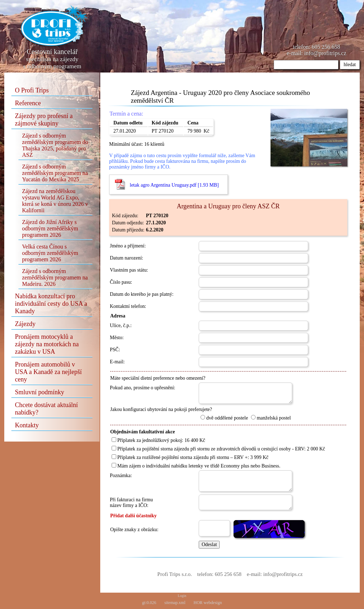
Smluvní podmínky (40, 392)
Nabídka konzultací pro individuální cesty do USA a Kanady (51, 304)
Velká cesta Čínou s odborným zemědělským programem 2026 (50, 253)
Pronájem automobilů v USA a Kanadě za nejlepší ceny (48, 372)
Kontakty (27, 425)
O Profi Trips (32, 90)
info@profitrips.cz (325, 53)
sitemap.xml (175, 603)
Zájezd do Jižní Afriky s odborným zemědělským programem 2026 (50, 228)
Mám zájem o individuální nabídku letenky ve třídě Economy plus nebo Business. (196, 466)
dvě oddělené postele (224, 418)
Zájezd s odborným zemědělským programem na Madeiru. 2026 (55, 277)
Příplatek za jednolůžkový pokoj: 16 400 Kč (158, 440)
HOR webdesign (208, 603)
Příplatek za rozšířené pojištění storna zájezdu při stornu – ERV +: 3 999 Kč (190, 457)
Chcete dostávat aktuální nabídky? (46, 409)
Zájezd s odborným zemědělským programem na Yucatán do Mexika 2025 (55, 173)
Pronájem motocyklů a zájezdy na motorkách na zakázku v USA (47, 344)
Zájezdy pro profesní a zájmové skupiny (44, 120)
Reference (28, 103)
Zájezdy (25, 324)
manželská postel (271, 418)
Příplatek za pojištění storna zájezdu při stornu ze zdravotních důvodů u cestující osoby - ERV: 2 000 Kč (218, 449)
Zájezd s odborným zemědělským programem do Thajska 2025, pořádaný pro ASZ (55, 145)
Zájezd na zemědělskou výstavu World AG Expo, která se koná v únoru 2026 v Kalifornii (55, 201)
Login (182, 596)
